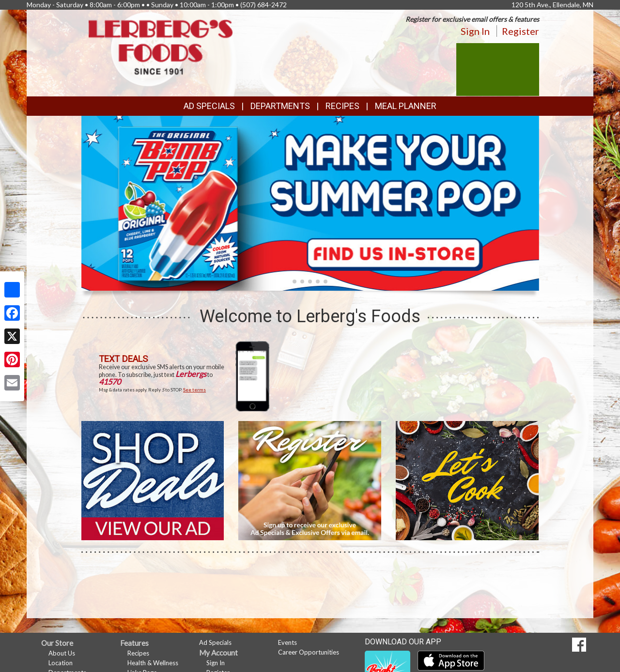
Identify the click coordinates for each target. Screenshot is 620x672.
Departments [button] (280, 106)
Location (61, 663)
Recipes (342, 106)
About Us (62, 653)
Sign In (475, 31)
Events (287, 642)
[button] (294, 281)
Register (520, 31)
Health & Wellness (153, 663)
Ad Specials (209, 106)
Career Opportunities (309, 652)
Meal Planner (406, 106)
